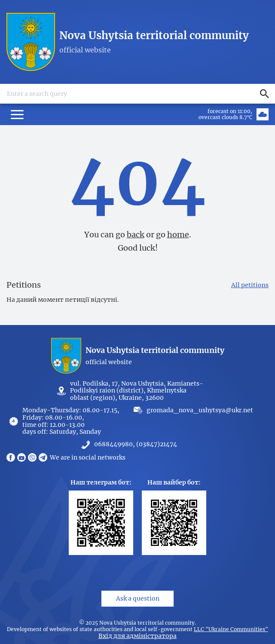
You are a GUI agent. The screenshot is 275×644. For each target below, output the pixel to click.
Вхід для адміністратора (137, 636)
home (178, 235)
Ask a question (138, 598)
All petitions (250, 285)
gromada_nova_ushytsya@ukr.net (200, 410)
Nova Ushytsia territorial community (154, 35)
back (136, 235)
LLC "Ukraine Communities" (231, 629)
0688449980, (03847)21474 (136, 444)
